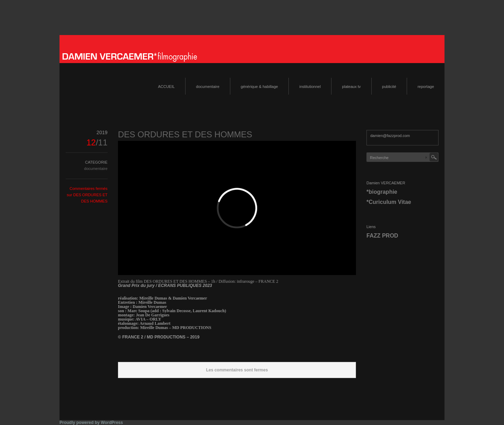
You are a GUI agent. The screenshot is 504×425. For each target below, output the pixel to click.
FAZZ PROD (382, 236)
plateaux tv (351, 87)
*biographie (382, 192)
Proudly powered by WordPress (91, 423)
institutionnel (310, 87)
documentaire (208, 87)
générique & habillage (259, 87)
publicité (389, 87)
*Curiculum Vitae (389, 202)
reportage (426, 87)
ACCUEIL (166, 87)
